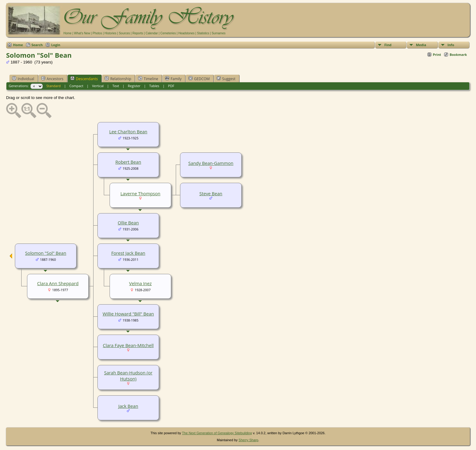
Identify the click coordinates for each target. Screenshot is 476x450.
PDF (171, 86)
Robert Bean (128, 162)
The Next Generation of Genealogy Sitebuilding (217, 433)
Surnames (219, 33)
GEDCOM (199, 79)
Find (388, 45)
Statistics (203, 33)
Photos (97, 33)
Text (116, 86)
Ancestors (52, 79)
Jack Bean (128, 406)
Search (37, 45)
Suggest (226, 79)
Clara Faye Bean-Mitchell (128, 345)
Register (134, 86)
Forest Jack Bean (128, 253)
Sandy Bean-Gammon (211, 163)
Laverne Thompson (141, 193)
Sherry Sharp (248, 440)
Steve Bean (211, 193)
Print (437, 55)
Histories (110, 33)
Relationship (118, 79)
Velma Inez (140, 283)
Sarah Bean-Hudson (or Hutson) (128, 376)
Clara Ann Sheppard (58, 283)
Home (68, 33)
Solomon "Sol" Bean (46, 253)
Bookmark (458, 55)
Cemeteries (168, 33)
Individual (23, 79)
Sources (124, 33)
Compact (76, 86)
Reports (138, 33)
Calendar (152, 33)
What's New (82, 33)
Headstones (186, 33)
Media (421, 45)
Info (451, 45)
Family (173, 79)
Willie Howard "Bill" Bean (128, 314)
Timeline (148, 79)
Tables (154, 86)
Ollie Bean (128, 223)
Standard (54, 86)
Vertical (98, 86)
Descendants (84, 79)
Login (56, 45)
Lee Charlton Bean (128, 131)
